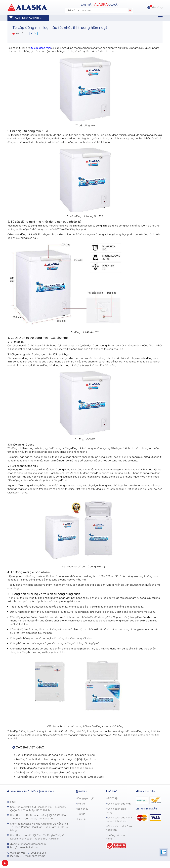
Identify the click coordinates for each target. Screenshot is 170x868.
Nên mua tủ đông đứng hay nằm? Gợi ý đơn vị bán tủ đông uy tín (53, 764)
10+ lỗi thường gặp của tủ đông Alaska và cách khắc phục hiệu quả (54, 768)
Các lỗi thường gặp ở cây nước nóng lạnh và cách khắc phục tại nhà (55, 755)
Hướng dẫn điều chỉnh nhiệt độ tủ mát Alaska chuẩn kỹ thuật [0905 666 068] (60, 777)
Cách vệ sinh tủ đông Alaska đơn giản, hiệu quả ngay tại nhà (51, 772)
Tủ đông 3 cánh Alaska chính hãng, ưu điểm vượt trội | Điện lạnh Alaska (57, 759)
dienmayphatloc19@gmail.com (28, 844)
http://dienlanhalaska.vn (24, 847)
